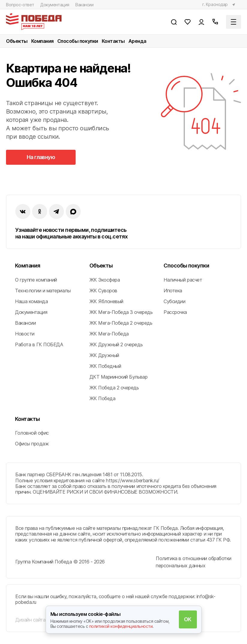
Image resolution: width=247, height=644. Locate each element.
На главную (41, 157)
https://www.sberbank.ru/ (133, 480)
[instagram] (56, 211)
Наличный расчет (183, 280)
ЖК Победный (105, 366)
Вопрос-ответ (20, 5)
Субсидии (174, 301)
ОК (188, 619)
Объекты (17, 41)
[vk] (23, 211)
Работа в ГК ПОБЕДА (39, 344)
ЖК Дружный (104, 355)
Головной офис (32, 433)
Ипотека (173, 291)
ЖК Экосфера (105, 280)
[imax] (73, 211)
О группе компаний (36, 280)
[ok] (40, 211)
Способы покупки (78, 41)
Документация (55, 5)
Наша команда (31, 301)
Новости (25, 334)
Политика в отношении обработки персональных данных (194, 562)
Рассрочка (175, 312)
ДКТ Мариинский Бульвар (118, 377)
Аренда (137, 41)
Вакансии (84, 5)
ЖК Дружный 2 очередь (116, 344)
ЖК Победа (102, 398)
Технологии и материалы (43, 291)
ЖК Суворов (103, 291)
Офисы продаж (32, 444)
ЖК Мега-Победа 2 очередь (121, 323)
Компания (42, 41)
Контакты (113, 41)
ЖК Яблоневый (106, 301)
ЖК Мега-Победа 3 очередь (121, 312)
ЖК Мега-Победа (109, 334)
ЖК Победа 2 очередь (114, 388)
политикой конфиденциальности (121, 626)
